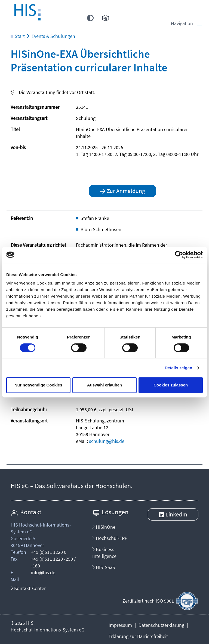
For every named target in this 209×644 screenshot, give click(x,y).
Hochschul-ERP (110, 538)
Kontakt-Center (28, 588)
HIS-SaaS (104, 567)
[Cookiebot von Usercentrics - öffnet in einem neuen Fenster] (179, 255)
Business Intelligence (104, 553)
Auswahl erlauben (104, 385)
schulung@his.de (107, 441)
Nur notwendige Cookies (38, 385)
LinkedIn (176, 514)
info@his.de (43, 572)
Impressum (120, 625)
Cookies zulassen (171, 385)
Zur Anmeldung (126, 191)
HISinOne (104, 527)
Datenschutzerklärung (161, 625)
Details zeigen (178, 368)
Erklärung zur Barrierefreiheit (138, 636)
